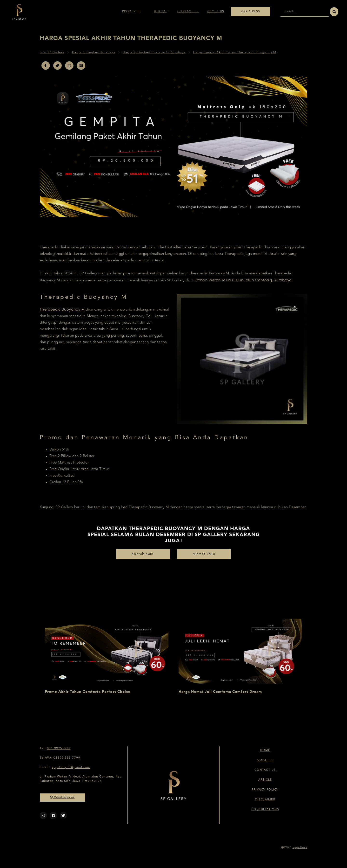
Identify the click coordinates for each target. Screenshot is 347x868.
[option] (107, 657)
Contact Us (188, 12)
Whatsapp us (62, 797)
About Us (216, 12)
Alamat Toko (204, 554)
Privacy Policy (265, 790)
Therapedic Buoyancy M (62, 309)
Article (265, 780)
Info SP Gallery (52, 53)
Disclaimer (265, 800)
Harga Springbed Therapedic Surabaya (154, 53)
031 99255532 (59, 749)
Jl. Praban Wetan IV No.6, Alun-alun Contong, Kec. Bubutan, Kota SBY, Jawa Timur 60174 (81, 779)
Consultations (265, 810)
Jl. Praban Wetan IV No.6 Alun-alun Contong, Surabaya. (241, 280)
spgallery (300, 847)
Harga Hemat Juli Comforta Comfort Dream (220, 692)
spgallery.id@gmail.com (71, 767)
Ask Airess (251, 12)
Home (265, 750)
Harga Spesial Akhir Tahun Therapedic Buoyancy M (235, 53)
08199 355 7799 (67, 758)
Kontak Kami (143, 554)
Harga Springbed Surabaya (94, 53)
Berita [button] (160, 12)
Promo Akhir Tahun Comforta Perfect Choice (88, 692)
